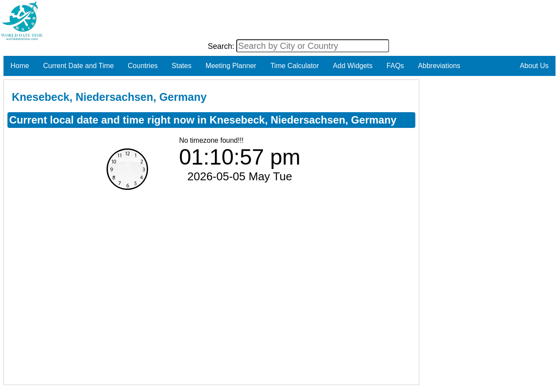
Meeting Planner (231, 66)
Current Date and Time (79, 66)
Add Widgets (353, 66)
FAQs (395, 66)
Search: (222, 46)
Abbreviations (439, 66)
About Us (534, 66)
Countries (143, 66)
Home (20, 66)
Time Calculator (295, 66)
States (181, 66)
